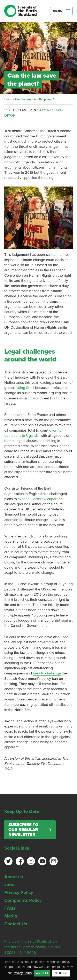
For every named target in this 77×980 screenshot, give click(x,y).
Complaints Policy (23, 900)
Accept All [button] (42, 973)
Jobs (9, 885)
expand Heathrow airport (38, 499)
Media (11, 916)
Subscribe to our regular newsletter (23, 830)
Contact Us (16, 924)
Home (8, 99)
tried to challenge (47, 673)
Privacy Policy (19, 893)
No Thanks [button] (61, 973)
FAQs (10, 908)
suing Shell (25, 388)
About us (14, 877)
